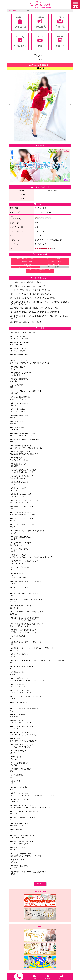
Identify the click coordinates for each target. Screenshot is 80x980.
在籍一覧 (15, 10)
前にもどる (40, 884)
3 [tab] (40, 140)
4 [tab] (43, 140)
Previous (9, 105)
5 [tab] (46, 140)
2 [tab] (37, 140)
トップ (10, 10)
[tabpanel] (40, 106)
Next (71, 105)
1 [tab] (34, 140)
